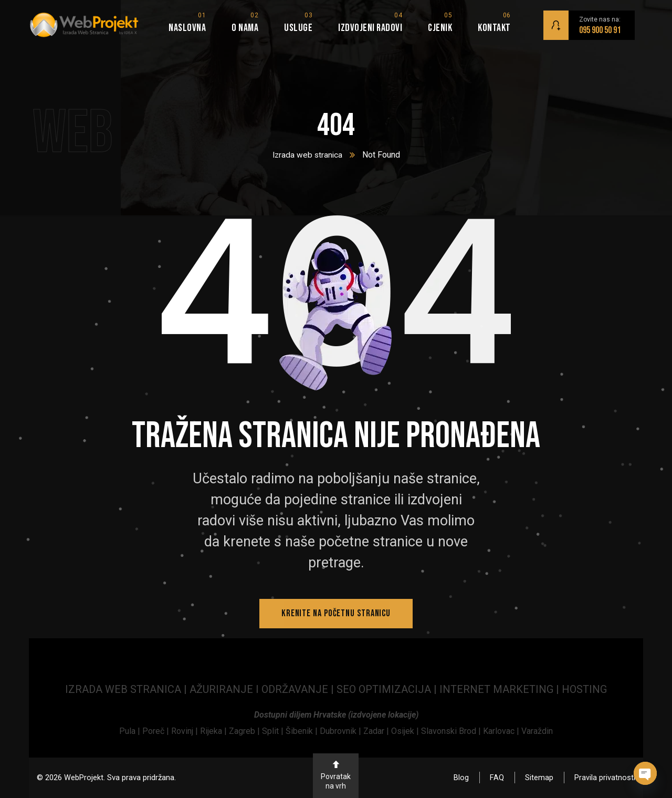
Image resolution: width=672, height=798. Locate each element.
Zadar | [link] (377, 731)
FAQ (497, 778)
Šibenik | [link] (303, 731)
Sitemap (539, 778)
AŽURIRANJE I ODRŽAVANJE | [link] (263, 689)
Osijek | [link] (406, 731)
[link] (131, 731)
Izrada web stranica (307, 155)
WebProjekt (84, 778)
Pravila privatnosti (605, 778)
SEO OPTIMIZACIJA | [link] (388, 689)
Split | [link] (274, 731)
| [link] (558, 689)
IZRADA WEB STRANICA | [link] (127, 689)
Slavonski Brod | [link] (451, 731)
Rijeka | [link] (214, 731)
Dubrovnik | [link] (342, 731)
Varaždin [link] (537, 731)
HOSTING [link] (584, 689)
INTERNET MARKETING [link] (496, 689)
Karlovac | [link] (500, 731)
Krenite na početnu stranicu (336, 613)
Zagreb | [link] (245, 731)
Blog (461, 778)
